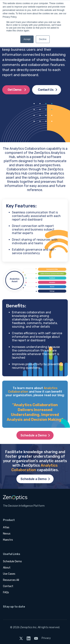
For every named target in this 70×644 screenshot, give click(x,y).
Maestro (8, 540)
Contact (8, 586)
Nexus (7, 534)
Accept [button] (27, 39)
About (7, 568)
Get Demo (14, 90)
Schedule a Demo (34, 435)
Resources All (11, 580)
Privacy (46, 638)
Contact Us (46, 90)
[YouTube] (36, 638)
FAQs (6, 592)
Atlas (6, 527)
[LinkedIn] (29, 638)
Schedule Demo (12, 561)
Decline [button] (43, 39)
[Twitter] (21, 638)
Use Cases (9, 574)
